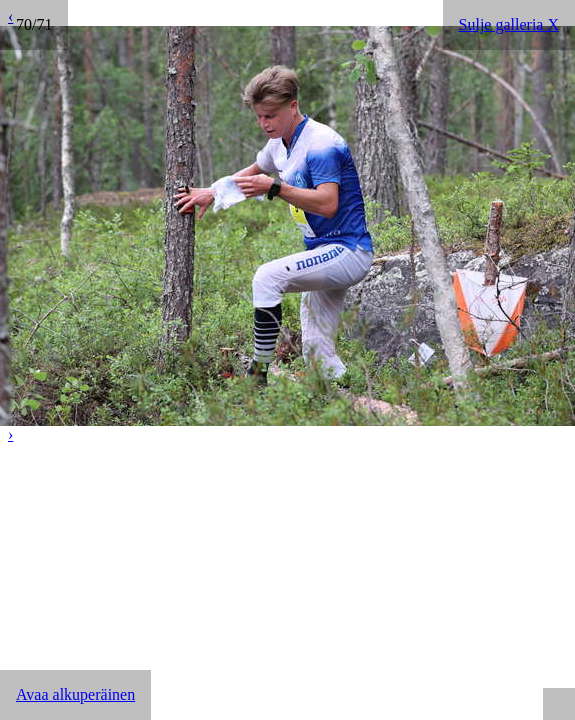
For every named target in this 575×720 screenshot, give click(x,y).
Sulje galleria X (509, 24)
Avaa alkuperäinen (75, 694)
